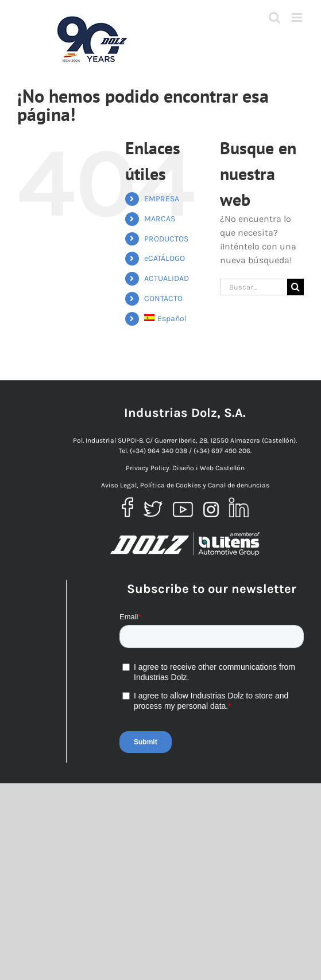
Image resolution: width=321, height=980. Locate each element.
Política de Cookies (171, 485)
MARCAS (160, 219)
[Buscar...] (254, 287)
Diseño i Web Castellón (208, 468)
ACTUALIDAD (167, 278)
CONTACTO (163, 298)
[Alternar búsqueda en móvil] (274, 17)
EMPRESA (162, 199)
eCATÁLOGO (165, 258)
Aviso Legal (119, 485)
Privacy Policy (148, 468)
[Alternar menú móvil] (298, 17)
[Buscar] (295, 287)
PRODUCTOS (166, 239)
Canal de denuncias (239, 485)
